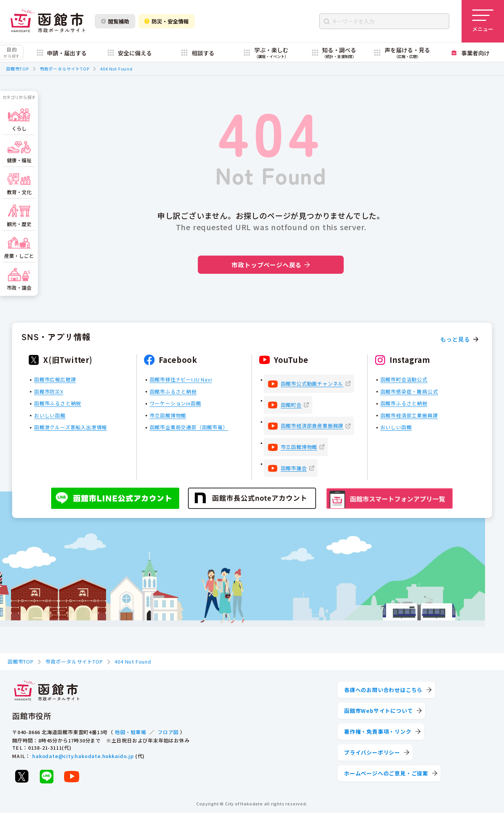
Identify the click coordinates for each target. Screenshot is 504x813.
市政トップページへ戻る (271, 265)
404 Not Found (116, 69)
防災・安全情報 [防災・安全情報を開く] (167, 21)
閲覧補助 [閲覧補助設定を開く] (115, 21)
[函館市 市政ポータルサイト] (48, 21)
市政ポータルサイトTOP (65, 69)
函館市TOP (17, 69)
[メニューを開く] (483, 21)
